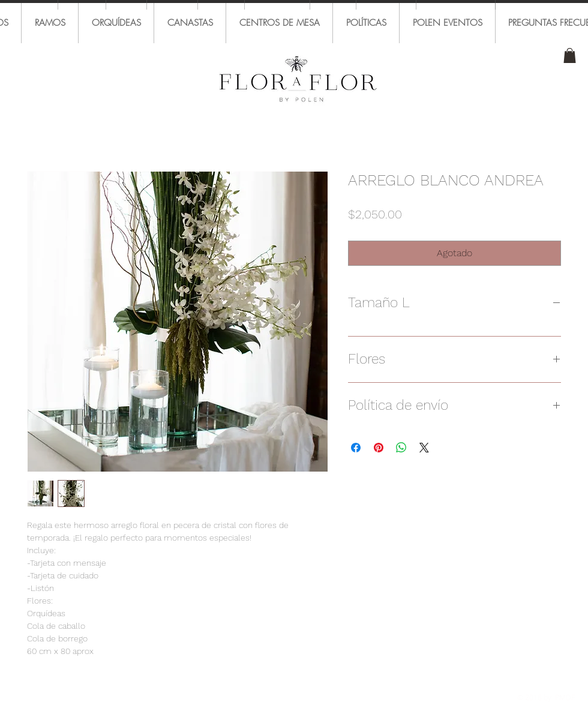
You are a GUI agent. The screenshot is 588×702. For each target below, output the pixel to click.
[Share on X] (424, 448)
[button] (570, 55)
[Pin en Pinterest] (379, 448)
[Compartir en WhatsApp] (401, 448)
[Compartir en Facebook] (356, 448)
